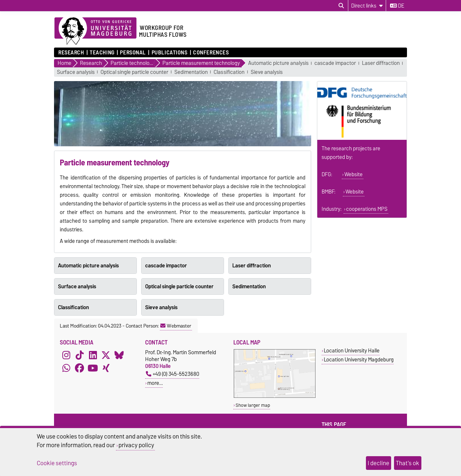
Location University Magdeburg (359, 359)
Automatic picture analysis (278, 63)
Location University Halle (352, 350)
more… (155, 383)
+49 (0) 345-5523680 (173, 374)
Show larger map (253, 405)
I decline (379, 463)
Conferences (211, 53)
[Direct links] (367, 6)
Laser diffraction (381, 63)
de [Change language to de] (397, 6)
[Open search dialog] (341, 6)
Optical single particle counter (134, 72)
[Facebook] (80, 368)
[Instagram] (66, 355)
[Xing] (106, 368)
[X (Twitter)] (106, 355)
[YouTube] (93, 368)
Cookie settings (57, 463)
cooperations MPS (367, 209)
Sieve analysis (267, 72)
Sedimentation (191, 72)
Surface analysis (76, 72)
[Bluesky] (119, 355)
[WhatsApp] (66, 368)
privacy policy (136, 445)
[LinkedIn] (93, 355)
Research (71, 53)
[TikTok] (80, 355)
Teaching (102, 53)
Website (353, 174)
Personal (133, 53)
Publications (170, 53)
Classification (229, 72)
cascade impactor (335, 63)
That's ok (408, 463)
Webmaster (176, 326)
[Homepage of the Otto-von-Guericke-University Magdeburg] (95, 31)
